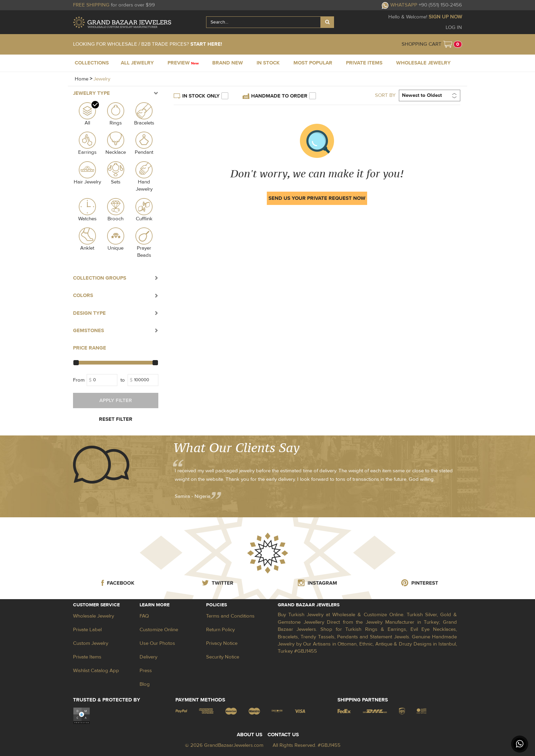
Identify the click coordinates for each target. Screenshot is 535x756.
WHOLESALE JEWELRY (423, 63)
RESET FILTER (116, 419)
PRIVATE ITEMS (364, 63)
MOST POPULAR (313, 63)
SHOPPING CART (422, 44)
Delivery (148, 657)
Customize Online (159, 630)
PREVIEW (183, 63)
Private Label (87, 630)
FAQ (144, 616)
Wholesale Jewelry (93, 616)
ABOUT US (250, 735)
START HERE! (206, 44)
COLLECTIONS (92, 63)
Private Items (87, 657)
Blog (145, 684)
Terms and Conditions (230, 616)
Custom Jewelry (91, 643)
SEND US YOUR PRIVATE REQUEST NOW (317, 198)
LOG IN (454, 27)
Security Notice (223, 657)
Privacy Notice (222, 643)
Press (146, 671)
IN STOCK (268, 63)
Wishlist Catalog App (96, 671)
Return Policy (220, 630)
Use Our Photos (157, 643)
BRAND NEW (228, 63)
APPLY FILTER (116, 401)
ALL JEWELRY (137, 63)
